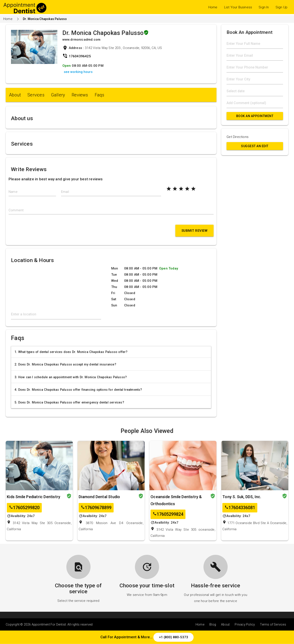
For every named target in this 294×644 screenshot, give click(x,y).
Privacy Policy (245, 624)
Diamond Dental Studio (99, 497)
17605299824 (168, 514)
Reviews (80, 95)
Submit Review (195, 231)
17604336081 (240, 508)
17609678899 (96, 508)
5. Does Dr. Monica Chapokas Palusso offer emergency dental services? (69, 402)
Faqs (100, 95)
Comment (16, 210)
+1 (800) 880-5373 (173, 637)
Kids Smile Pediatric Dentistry (34, 497)
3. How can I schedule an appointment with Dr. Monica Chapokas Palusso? (71, 377)
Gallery (58, 95)
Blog (213, 624)
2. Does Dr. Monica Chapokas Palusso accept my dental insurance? (65, 364)
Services (36, 95)
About (15, 95)
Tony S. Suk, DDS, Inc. (242, 497)
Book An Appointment (255, 116)
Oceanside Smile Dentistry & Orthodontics (176, 500)
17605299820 (24, 508)
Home (213, 7)
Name (13, 192)
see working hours (78, 72)
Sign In (264, 7)
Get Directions (238, 137)
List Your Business (238, 7)
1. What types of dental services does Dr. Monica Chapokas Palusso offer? (71, 352)
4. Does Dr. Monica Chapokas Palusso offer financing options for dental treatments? (78, 390)
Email (65, 192)
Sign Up (281, 7)
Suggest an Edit (255, 146)
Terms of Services (273, 624)
